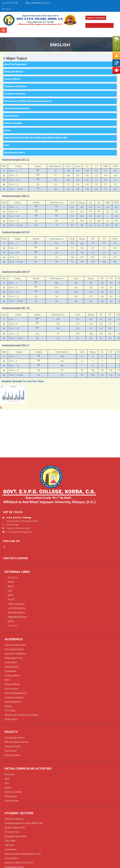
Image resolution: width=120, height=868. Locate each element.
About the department (15, 64)
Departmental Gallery (15, 153)
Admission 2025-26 (100, 25)
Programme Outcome (15, 94)
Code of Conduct (96, 18)
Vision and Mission (14, 72)
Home (7, 9)
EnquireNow (117, 46)
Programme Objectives (15, 86)
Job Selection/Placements (17, 108)
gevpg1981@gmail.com (39, 3)
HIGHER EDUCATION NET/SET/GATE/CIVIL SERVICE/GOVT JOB (35, 138)
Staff (6, 145)
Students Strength (13, 123)
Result (7, 130)
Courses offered (12, 79)
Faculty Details (11, 116)
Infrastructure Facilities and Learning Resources (28, 101)
